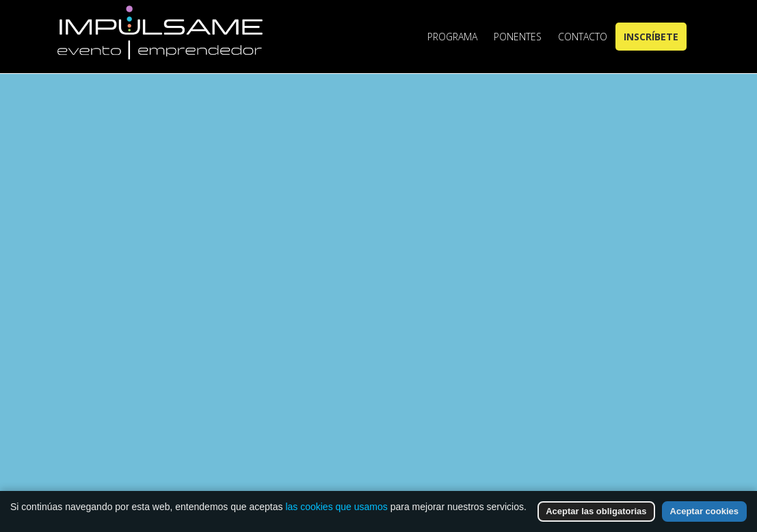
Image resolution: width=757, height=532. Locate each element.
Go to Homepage (419, 412)
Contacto (583, 37)
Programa (452, 37)
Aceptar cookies (704, 511)
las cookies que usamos (336, 507)
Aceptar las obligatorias (596, 511)
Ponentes (518, 37)
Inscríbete (651, 37)
